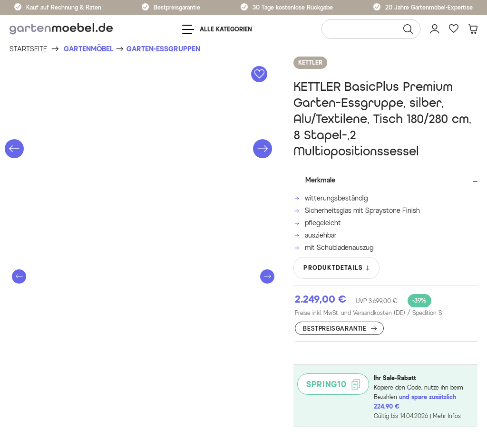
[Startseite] (28, 49)
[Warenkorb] (473, 29)
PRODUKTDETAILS (337, 268)
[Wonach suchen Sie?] (371, 29)
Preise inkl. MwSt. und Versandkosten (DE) (368, 313)
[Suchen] (408, 29)
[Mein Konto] (435, 29)
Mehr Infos (447, 416)
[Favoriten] (454, 29)
